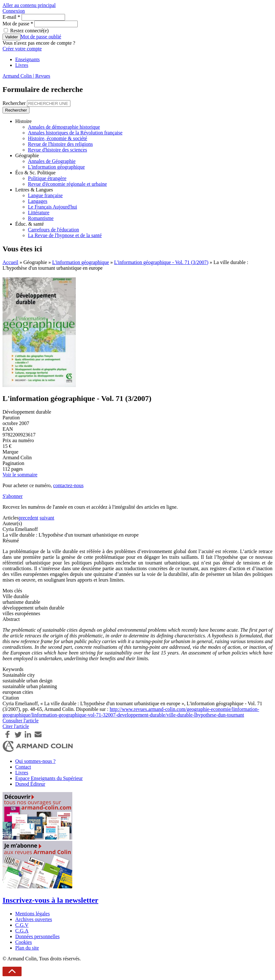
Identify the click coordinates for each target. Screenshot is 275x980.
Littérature (39, 213)
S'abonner (13, 496)
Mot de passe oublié (41, 37)
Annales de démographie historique (64, 127)
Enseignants (27, 59)
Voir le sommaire (20, 475)
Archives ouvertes (34, 919)
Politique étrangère (47, 178)
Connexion (14, 11)
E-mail (11, 17)
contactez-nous (68, 485)
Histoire (23, 121)
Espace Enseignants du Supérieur (49, 778)
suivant (47, 518)
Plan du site (27, 948)
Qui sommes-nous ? (35, 761)
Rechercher (15, 103)
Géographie (27, 155)
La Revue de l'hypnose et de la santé (65, 235)
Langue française (45, 195)
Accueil (10, 262)
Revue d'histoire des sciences (57, 150)
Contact (23, 767)
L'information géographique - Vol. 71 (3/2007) (161, 262)
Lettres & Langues (34, 190)
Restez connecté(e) (29, 31)
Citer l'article (16, 726)
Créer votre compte (22, 49)
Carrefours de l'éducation (53, 230)
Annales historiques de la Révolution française (75, 133)
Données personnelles (37, 936)
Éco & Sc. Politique (35, 173)
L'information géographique (56, 167)
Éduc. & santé (29, 224)
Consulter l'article (21, 721)
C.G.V (22, 925)
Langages (38, 201)
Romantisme (41, 218)
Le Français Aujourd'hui (52, 207)
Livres (22, 65)
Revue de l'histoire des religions (60, 144)
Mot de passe (18, 24)
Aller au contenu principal (29, 5)
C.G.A (22, 931)
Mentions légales (33, 914)
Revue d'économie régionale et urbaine (67, 184)
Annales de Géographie (52, 161)
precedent (29, 518)
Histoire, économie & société (58, 138)
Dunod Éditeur (30, 784)
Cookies (23, 942)
